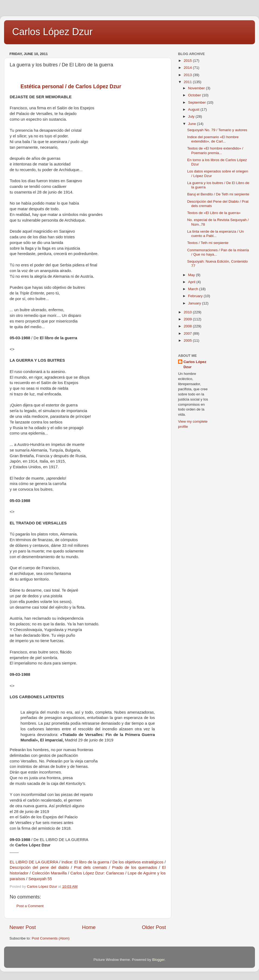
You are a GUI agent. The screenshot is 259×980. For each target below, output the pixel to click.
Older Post (154, 927)
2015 (188, 61)
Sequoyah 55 (40, 879)
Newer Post (23, 927)
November (197, 88)
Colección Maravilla (49, 873)
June (192, 124)
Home (89, 927)
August (194, 109)
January (195, 303)
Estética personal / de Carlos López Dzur (71, 87)
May (192, 275)
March (194, 289)
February (196, 296)
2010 (188, 312)
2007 (188, 333)
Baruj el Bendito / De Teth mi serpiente (218, 194)
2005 (188, 340)
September (197, 102)
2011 (188, 82)
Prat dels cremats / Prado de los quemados (115, 867)
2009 (188, 319)
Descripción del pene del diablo (39, 867)
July (192, 116)
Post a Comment (30, 906)
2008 (188, 326)
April (192, 282)
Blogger (158, 960)
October (195, 95)
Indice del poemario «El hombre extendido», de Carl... (213, 139)
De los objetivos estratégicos (138, 862)
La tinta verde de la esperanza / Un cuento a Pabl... (216, 234)
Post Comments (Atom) (51, 938)
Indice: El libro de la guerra (85, 862)
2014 (188, 68)
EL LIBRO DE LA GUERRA (34, 862)
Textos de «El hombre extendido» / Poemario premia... (215, 150)
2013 (188, 75)
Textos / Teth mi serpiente (208, 243)
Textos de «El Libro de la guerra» (214, 213)
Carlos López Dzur (52, 32)
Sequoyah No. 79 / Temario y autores (217, 130)
